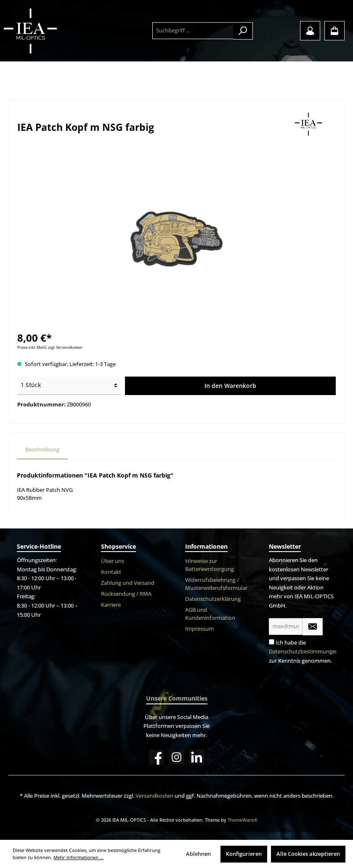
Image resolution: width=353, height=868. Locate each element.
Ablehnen (198, 854)
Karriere (111, 605)
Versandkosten (154, 796)
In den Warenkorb (230, 386)
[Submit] (313, 627)
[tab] (42, 450)
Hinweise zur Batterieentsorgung (210, 565)
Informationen (206, 546)
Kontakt (111, 572)
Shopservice (118, 546)
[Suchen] (243, 31)
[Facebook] (156, 757)
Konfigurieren (244, 854)
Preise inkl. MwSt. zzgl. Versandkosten (50, 347)
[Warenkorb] (334, 31)
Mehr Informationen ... (78, 857)
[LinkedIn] (197, 757)
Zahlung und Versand (128, 583)
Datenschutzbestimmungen (304, 652)
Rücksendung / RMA (126, 594)
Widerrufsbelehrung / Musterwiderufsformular (216, 584)
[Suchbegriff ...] (193, 31)
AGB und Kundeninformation (210, 614)
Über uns (113, 561)
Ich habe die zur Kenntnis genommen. (304, 652)
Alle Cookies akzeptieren (308, 854)
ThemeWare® (243, 820)
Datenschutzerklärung (213, 599)
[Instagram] (176, 757)
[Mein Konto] (310, 31)
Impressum (199, 629)
